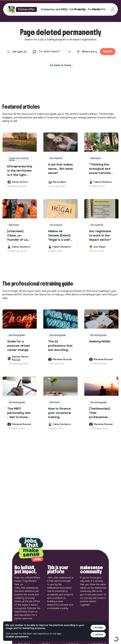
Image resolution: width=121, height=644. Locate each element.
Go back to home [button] (60, 65)
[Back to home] (31, 550)
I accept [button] (98, 627)
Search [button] (108, 51)
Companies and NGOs (54, 9)
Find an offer (26, 9)
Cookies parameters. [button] (17, 637)
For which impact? (55, 52)
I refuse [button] (98, 635)
